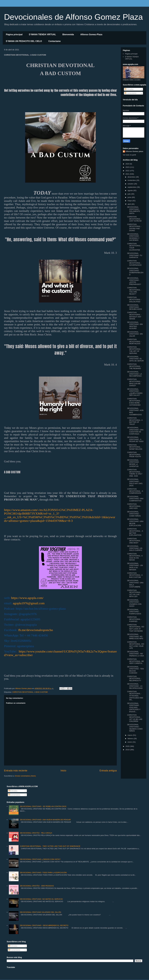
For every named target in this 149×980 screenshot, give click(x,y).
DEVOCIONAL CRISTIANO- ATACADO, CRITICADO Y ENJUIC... (134, 707)
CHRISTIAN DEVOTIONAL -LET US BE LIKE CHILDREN (135, 718)
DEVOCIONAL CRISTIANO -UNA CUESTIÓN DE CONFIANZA (135, 431)
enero (130, 742)
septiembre (132, 187)
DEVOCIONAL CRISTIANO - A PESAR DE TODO (135, 439)
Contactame (54, 41)
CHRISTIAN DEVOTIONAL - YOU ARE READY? (134, 291)
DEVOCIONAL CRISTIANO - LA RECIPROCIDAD (135, 686)
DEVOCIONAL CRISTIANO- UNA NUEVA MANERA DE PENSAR (45, 820)
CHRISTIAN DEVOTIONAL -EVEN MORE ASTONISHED (134, 402)
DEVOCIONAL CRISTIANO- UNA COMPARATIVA (135, 499)
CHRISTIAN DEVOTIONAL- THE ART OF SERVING (134, 350)
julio (129, 194)
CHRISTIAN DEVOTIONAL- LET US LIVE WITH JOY (134, 593)
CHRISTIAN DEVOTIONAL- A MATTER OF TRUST (135, 421)
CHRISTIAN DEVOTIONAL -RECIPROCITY (134, 678)
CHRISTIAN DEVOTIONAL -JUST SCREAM (134, 219)
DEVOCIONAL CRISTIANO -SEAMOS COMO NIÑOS (135, 728)
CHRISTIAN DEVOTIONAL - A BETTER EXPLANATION (135, 532)
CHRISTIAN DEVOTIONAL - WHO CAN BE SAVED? (134, 382)
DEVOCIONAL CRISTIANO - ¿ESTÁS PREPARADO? (134, 281)
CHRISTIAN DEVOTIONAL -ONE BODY (134, 541)
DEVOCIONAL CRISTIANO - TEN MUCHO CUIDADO (135, 670)
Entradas (129, 89)
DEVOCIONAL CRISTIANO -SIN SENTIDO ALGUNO (135, 325)
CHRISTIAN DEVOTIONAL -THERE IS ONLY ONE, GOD (135, 473)
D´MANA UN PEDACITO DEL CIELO (24, 41)
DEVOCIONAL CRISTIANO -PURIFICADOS (134, 612)
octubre (131, 184)
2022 (128, 171)
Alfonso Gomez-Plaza (91, 34)
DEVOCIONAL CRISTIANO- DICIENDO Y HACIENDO (133, 237)
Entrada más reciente (16, 771)
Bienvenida (68, 34)
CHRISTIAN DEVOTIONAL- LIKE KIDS (134, 506)
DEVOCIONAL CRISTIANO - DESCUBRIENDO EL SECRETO (44, 925)
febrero (131, 739)
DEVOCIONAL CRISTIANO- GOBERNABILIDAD (135, 272)
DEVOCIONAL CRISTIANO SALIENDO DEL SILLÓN (40, 912)
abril (130, 204)
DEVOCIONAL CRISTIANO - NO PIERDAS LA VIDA (136, 654)
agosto (131, 190)
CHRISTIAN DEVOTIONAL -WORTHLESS (134, 341)
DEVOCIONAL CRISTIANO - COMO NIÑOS (134, 514)
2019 (128, 750)
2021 (128, 174)
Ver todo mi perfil (129, 155)
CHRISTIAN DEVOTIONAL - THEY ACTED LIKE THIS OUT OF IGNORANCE (50, 846)
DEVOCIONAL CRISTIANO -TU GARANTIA (135, 255)
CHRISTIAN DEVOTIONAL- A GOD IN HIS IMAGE (135, 557)
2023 (128, 167)
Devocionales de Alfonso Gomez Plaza (73, 17)
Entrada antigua (108, 771)
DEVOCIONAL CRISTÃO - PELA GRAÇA (36, 833)
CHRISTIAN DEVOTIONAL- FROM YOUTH (134, 454)
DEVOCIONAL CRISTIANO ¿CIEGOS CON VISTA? (40, 859)
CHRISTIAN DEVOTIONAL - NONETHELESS (135, 447)
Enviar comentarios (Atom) (25, 776)
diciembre (132, 177)
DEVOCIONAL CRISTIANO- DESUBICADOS (135, 307)
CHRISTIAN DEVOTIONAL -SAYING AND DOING (134, 227)
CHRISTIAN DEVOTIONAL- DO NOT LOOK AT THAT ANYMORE (136, 628)
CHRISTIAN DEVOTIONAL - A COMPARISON (135, 491)
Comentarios (130, 93)
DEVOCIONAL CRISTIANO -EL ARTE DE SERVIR (135, 359)
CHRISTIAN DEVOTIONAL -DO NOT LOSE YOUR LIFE (136, 645)
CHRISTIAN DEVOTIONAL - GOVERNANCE (134, 263)
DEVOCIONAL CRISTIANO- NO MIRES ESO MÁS (135, 636)
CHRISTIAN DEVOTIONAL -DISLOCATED (134, 299)
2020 (128, 746)
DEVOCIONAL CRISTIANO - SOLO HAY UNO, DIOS (135, 482)
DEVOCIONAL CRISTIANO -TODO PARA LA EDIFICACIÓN (43, 873)
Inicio (63, 771)
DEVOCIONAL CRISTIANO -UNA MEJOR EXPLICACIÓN (135, 522)
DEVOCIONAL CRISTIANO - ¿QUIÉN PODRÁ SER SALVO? (135, 392)
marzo (130, 735)
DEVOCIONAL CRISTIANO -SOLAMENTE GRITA (133, 210)
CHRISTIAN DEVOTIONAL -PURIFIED (134, 619)
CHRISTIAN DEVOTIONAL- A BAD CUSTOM (30, 692)
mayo (130, 201)
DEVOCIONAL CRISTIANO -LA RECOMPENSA (134, 374)
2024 (128, 164)
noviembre (132, 180)
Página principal (14, 34)
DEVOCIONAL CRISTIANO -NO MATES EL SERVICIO (41, 899)
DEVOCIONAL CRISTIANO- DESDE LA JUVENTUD (133, 463)
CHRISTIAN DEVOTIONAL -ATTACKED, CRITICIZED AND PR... (135, 696)
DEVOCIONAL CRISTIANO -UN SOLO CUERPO (135, 548)
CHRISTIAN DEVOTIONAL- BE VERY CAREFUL (135, 661)
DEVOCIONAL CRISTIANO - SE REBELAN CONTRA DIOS (43, 806)
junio (130, 197)
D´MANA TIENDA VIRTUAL (42, 34)
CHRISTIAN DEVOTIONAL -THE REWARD (134, 366)
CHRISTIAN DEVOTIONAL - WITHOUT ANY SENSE (134, 316)
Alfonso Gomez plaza (134, 151)
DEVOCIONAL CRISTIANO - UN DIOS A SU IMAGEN (135, 567)
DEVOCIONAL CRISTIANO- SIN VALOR (135, 334)
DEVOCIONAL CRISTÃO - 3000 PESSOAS (37, 886)
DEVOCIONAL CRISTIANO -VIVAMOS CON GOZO (134, 603)
